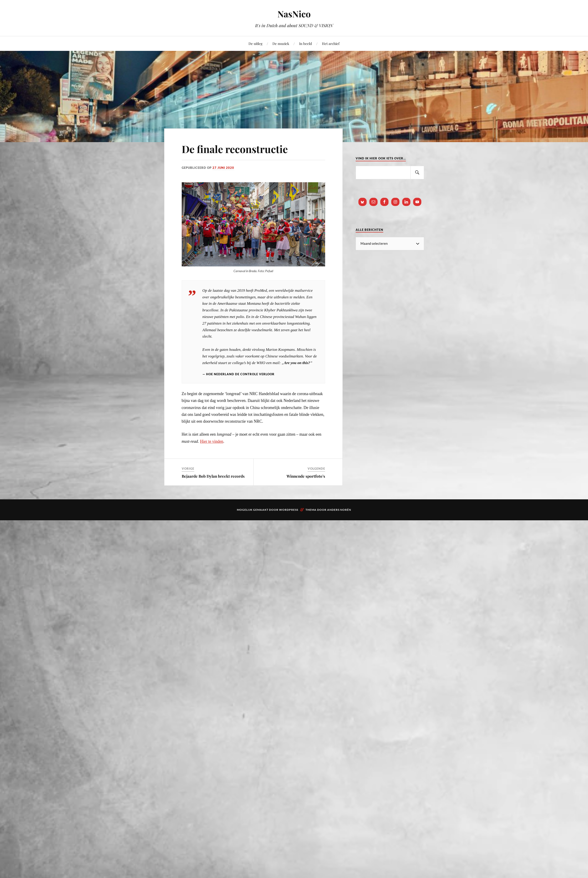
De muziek (281, 43)
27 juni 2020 (223, 168)
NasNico (294, 14)
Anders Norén (339, 510)
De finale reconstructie (235, 149)
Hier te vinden (212, 441)
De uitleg (255, 43)
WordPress (289, 510)
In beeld (306, 43)
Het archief (331, 43)
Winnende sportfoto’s (306, 476)
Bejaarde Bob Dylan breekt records (213, 476)
